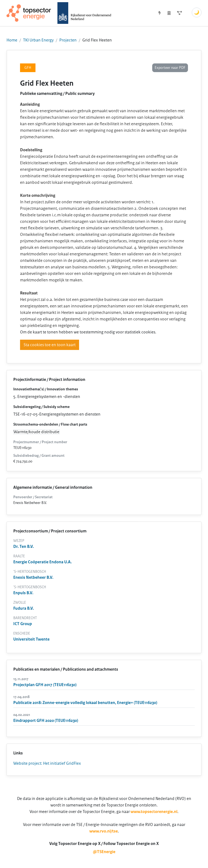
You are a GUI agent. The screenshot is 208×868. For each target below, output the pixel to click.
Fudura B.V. (24, 608)
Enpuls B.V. (23, 593)
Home (12, 40)
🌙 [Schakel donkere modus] (197, 12)
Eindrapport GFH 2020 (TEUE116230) (46, 721)
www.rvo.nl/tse (104, 831)
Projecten (68, 40)
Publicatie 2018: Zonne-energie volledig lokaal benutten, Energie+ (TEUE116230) (85, 703)
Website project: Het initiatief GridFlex (47, 763)
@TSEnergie (104, 852)
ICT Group (23, 624)
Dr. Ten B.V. (24, 546)
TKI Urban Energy (38, 40)
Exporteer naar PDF (170, 68)
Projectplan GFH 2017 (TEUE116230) (45, 685)
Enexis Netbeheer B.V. (33, 577)
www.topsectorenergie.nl (154, 812)
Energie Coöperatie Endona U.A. (43, 562)
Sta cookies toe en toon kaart (50, 345)
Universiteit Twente (31, 639)
